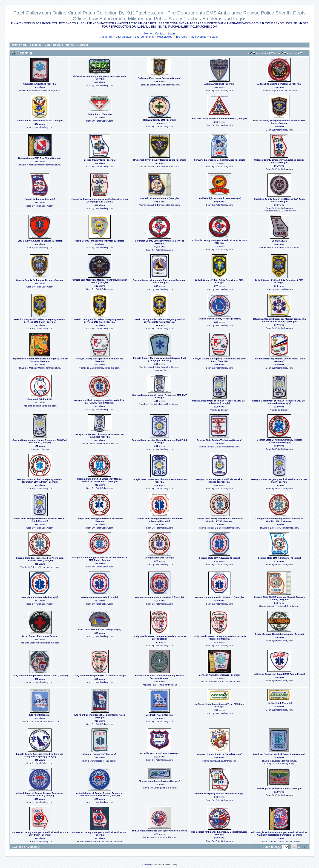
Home (148, 34)
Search (214, 37)
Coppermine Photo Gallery (165, 865)
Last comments (144, 37)
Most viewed (165, 37)
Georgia (83, 45)
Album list (106, 37)
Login (171, 34)
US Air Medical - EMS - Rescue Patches (49, 45)
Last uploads (124, 37)
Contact (160, 34)
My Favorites (199, 37)
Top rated (181, 37)
